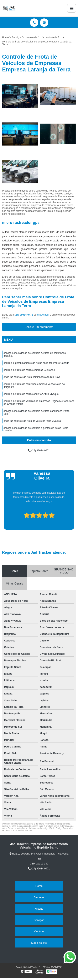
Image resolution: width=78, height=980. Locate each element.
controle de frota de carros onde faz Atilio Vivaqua (31, 394)
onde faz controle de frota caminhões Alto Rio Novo (32, 377)
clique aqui (43, 315)
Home (39, 886)
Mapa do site (39, 943)
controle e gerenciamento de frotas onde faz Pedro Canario (36, 363)
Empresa (39, 897)
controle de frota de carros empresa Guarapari (29, 370)
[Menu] (72, 8)
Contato (39, 931)
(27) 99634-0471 (24, 315)
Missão (39, 909)
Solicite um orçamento (39, 327)
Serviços (39, 920)
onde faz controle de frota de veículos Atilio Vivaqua (32, 421)
